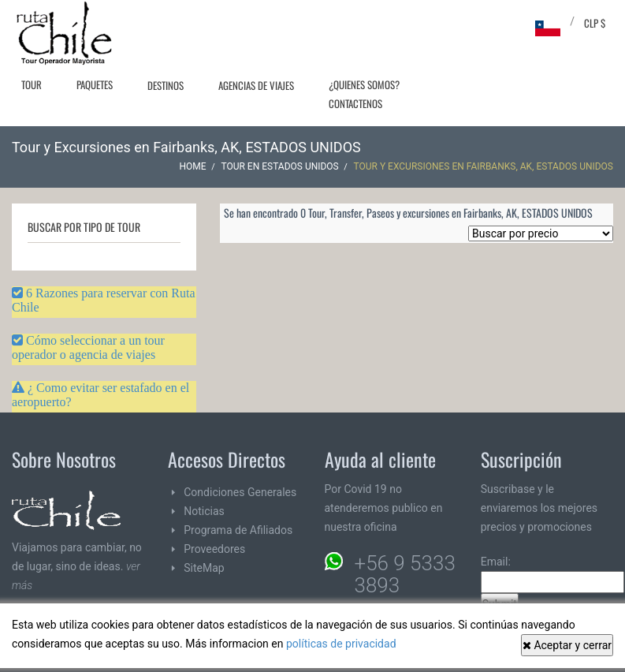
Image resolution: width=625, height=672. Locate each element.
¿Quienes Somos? (364, 84)
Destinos (166, 85)
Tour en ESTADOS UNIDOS (279, 166)
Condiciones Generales (240, 492)
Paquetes (95, 84)
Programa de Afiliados (238, 530)
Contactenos (355, 103)
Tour (32, 84)
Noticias (204, 511)
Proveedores (214, 549)
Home (193, 166)
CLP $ (595, 23)
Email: (552, 574)
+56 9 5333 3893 (405, 574)
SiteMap (204, 568)
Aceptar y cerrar (567, 645)
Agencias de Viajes (256, 85)
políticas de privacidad (341, 644)
